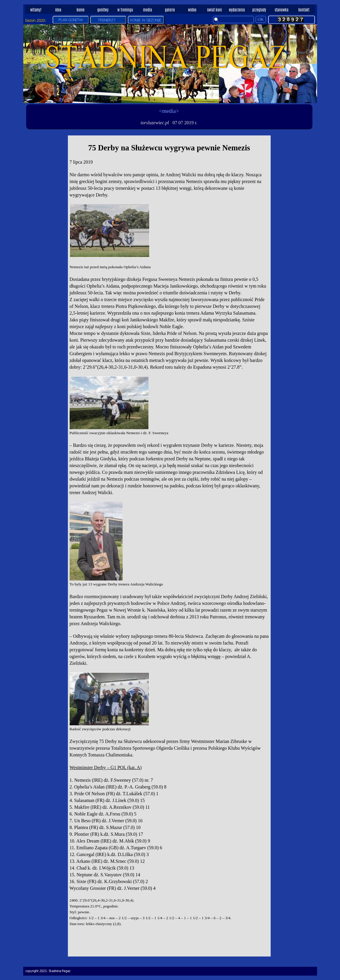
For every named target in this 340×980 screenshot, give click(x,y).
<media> (169, 111)
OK (261, 19)
